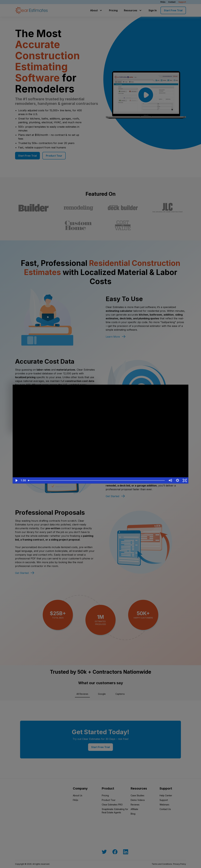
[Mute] (170, 480)
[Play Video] (16, 480)
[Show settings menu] (178, 480)
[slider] (96, 480)
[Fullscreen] (185, 480)
